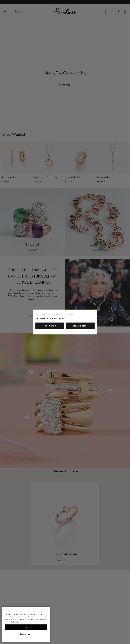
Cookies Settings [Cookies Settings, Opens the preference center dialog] (26, 634)
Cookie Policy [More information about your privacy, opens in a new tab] (15, 622)
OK (26, 627)
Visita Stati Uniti (50, 326)
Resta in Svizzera (80, 326)
